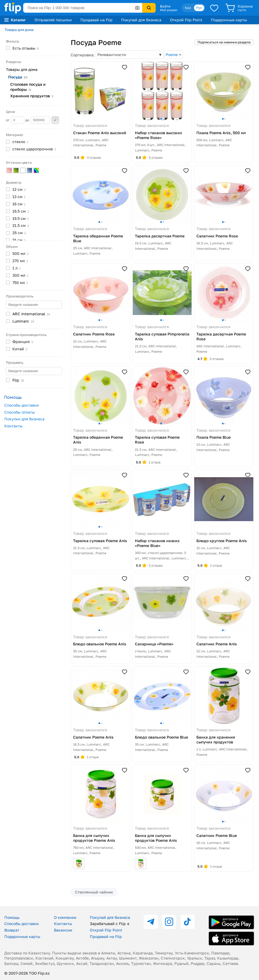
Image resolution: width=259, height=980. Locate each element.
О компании (65, 917)
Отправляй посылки (53, 20)
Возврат (12, 930)
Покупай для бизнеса (141, 20)
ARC (31, 314)
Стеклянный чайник (94, 892)
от (15, 120)
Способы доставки (22, 405)
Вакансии (63, 930)
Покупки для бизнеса (24, 419)
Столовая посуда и (28, 87)
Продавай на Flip (96, 20)
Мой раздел (169, 10)
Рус (199, 8)
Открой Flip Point (186, 20)
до (38, 120)
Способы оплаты (20, 412)
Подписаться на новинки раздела (224, 42)
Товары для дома (19, 30)
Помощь (12, 917)
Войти (165, 6)
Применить (55, 120)
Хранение (32, 96)
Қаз (188, 8)
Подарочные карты (229, 20)
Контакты (13, 426)
